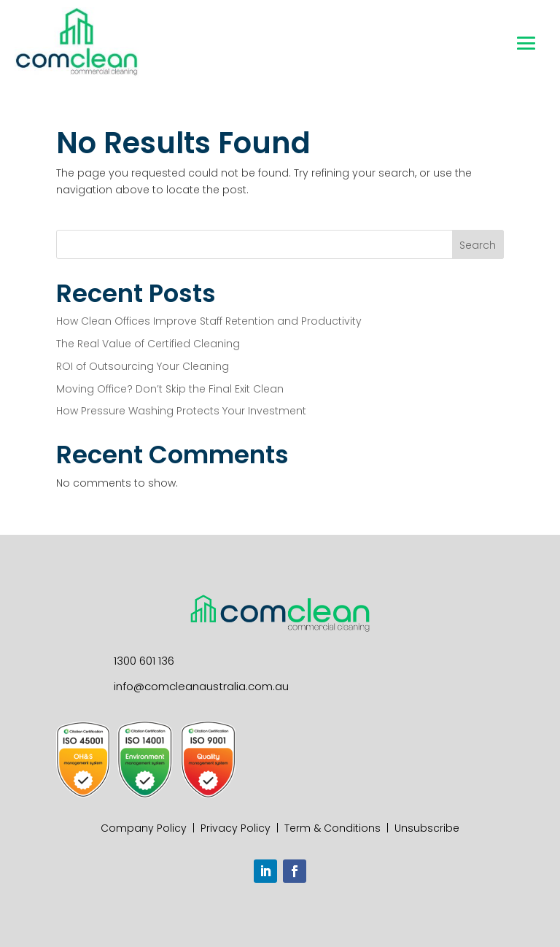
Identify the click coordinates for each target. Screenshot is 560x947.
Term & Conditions (332, 828)
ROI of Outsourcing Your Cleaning (143, 366)
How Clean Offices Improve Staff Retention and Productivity (209, 321)
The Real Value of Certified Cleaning (148, 344)
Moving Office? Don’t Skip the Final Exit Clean (170, 389)
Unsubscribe (427, 828)
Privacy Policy (236, 828)
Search (478, 245)
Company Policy (144, 828)
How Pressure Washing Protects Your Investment (184, 411)
